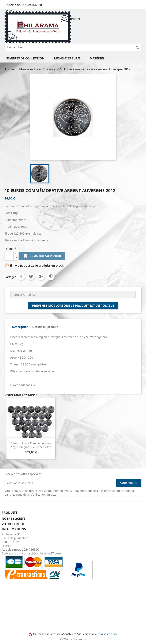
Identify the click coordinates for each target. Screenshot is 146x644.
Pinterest (51, 276)
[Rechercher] (73, 47)
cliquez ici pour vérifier (105, 634)
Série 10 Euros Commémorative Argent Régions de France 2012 (31, 445)
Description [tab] (20, 327)
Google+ (41, 276)
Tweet (31, 276)
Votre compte (13, 524)
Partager (21, 276)
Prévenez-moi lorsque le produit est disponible (73, 306)
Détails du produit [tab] (45, 327)
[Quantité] (9, 256)
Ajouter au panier (42, 256)
